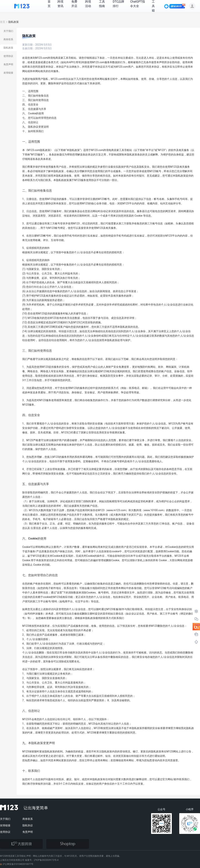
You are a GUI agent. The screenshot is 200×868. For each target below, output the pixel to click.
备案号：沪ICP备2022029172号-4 (42, 860)
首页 (3, 22)
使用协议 (5, 832)
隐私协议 (28, 825)
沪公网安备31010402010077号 (17, 864)
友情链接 (5, 825)
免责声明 (28, 832)
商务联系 (28, 819)
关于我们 (5, 819)
